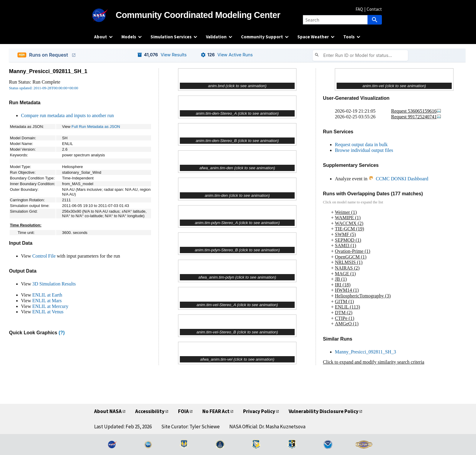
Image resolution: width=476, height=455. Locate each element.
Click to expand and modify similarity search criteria (373, 362)
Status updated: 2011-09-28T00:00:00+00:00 (44, 88)
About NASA (108, 411)
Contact (374, 9)
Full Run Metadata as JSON (96, 127)
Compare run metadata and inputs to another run (67, 115)
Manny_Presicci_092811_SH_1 (48, 71)
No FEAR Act (216, 411)
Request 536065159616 (416, 111)
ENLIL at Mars (47, 301)
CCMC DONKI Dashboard (399, 179)
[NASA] (105, 15)
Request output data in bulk (361, 145)
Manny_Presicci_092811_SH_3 (365, 352)
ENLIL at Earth (47, 295)
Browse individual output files (364, 150)
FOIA (183, 411)
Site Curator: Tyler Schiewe (190, 427)
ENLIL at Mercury (50, 306)
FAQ (359, 9)
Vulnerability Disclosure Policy (324, 411)
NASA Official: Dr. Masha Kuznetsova (267, 427)
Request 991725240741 (416, 117)
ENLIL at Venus (48, 312)
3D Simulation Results (54, 284)
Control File (44, 256)
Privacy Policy (259, 411)
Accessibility (150, 411)
